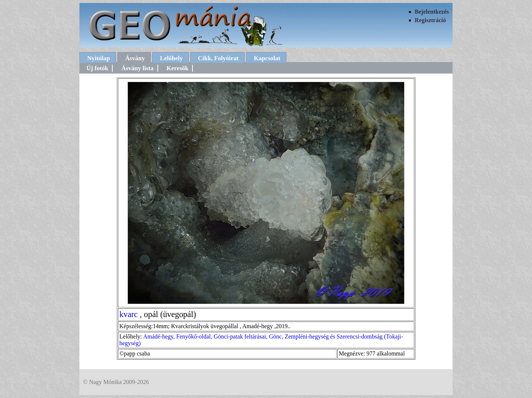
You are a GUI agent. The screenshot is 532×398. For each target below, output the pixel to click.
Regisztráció (430, 20)
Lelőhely (171, 58)
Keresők (178, 68)
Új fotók (97, 68)
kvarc (129, 314)
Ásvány (135, 58)
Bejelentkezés (432, 12)
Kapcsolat (267, 58)
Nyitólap (99, 58)
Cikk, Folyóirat (218, 58)
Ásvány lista (137, 68)
